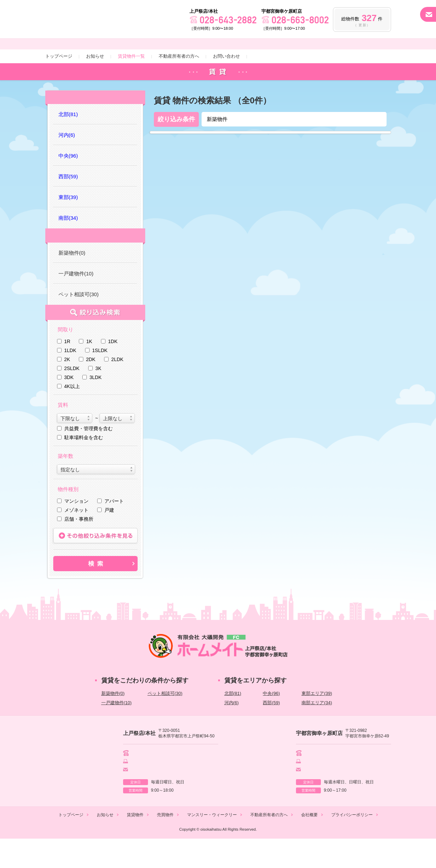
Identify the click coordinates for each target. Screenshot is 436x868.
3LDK (96, 405)
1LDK (70, 378)
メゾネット (76, 538)
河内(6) (232, 731)
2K (67, 387)
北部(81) (233, 721)
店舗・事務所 (79, 547)
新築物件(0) (72, 281)
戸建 (109, 538)
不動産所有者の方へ (179, 81)
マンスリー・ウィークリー (212, 844)
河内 (67, 162)
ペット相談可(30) (79, 322)
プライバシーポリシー (352, 844)
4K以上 (72, 414)
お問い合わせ (226, 81)
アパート (114, 529)
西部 (68, 203)
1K (89, 369)
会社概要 (309, 844)
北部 (68, 141)
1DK (113, 369)
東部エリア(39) (317, 721)
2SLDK (72, 396)
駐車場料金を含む (84, 465)
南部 (68, 245)
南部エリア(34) (317, 731)
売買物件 (165, 844)
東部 (68, 224)
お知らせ (95, 81)
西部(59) (271, 731)
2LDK (117, 387)
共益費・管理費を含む (89, 456)
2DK (91, 387)
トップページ (59, 81)
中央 (68, 183)
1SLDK (100, 378)
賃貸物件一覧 (131, 81)
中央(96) (271, 721)
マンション (76, 529)
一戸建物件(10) (76, 301)
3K (98, 396)
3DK (69, 405)
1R (67, 369)
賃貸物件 (135, 844)
